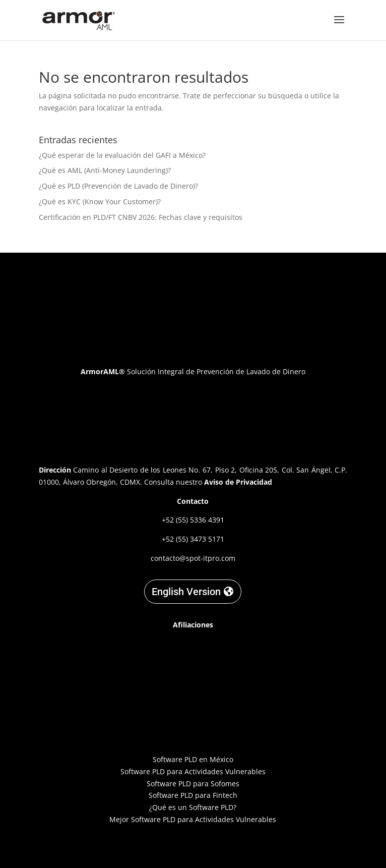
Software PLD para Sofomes (193, 784)
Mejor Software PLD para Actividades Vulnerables (193, 819)
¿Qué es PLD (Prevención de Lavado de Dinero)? (118, 186)
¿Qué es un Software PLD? (193, 807)
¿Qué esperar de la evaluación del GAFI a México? (122, 155)
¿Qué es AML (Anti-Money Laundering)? (105, 170)
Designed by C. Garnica (193, 847)
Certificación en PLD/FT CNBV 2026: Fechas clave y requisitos (141, 217)
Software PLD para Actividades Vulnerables (193, 771)
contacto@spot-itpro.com (193, 558)
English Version (186, 592)
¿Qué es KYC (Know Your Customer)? (100, 201)
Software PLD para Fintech (193, 795)
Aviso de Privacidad (238, 482)
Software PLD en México (193, 759)
